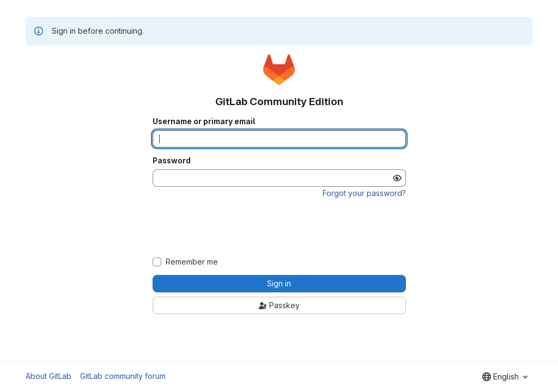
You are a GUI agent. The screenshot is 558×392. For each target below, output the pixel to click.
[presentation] (279, 228)
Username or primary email (204, 121)
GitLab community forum (123, 376)
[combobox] (505, 377)
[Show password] (397, 178)
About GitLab (48, 376)
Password (172, 161)
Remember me (192, 262)
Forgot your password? (364, 193)
